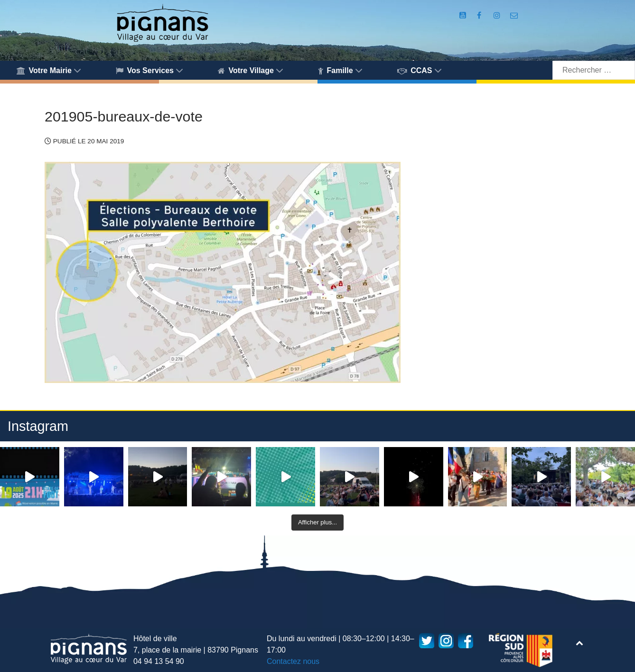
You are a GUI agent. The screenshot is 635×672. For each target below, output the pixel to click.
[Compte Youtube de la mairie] (464, 15)
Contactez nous (293, 661)
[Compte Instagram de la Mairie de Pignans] (498, 15)
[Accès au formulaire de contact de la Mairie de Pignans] (514, 15)
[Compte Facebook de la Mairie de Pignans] (480, 15)
